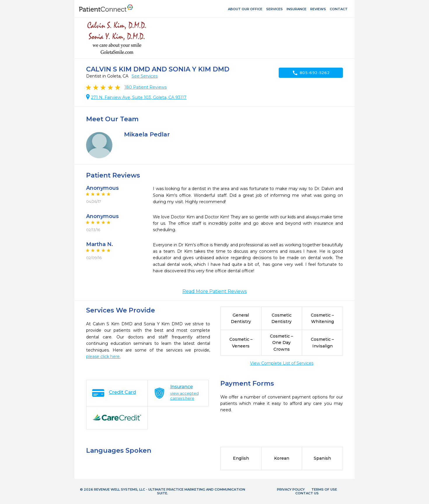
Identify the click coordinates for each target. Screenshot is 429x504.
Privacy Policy (291, 489)
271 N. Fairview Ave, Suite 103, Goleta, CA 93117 (139, 97)
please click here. (103, 357)
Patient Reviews (145, 87)
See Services (145, 76)
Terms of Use (324, 489)
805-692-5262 (311, 73)
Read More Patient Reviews (214, 291)
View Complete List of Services (282, 363)
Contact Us (307, 493)
